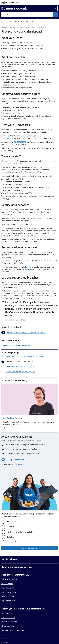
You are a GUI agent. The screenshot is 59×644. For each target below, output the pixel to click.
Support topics (7, 613)
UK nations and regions (11, 622)
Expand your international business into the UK (24, 609)
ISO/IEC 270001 (20, 142)
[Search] (55, 15)
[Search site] (27, 15)
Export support (8, 588)
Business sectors (8, 617)
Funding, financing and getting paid (20, 372)
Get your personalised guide (13, 630)
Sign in (20, 464)
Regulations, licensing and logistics (20, 367)
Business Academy (9, 592)
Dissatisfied (12, 527)
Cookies (5, 642)
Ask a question (11, 579)
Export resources (8, 601)
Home (4, 21)
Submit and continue (29, 548)
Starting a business (10, 559)
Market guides (7, 584)
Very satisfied (12, 542)
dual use (31, 269)
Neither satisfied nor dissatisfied (21, 532)
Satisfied (10, 537)
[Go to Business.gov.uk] (14, 8)
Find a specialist (8, 626)
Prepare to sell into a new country (21, 21)
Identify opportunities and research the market (25, 356)
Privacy (4, 638)
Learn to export (8, 596)
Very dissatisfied (14, 522)
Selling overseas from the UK (15, 575)
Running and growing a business (17, 567)
